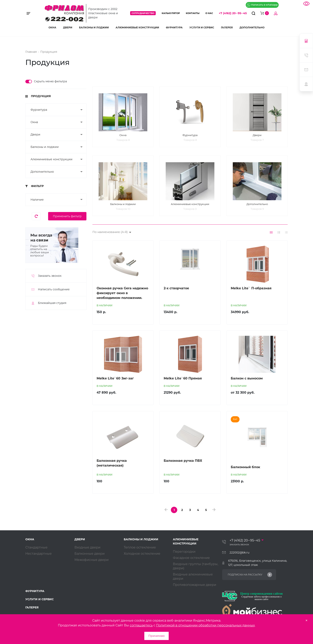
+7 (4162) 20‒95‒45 (233, 13)
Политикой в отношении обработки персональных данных (205, 625)
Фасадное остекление (191, 559)
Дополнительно (252, 27)
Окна (52, 27)
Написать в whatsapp (262, 5)
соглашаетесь (141, 625)
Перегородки (184, 553)
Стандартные (36, 549)
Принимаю (156, 636)
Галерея (227, 27)
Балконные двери (90, 555)
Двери (68, 27)
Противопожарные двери (195, 586)
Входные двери (87, 549)
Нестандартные (39, 555)
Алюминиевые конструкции (137, 27)
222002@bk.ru (239, 554)
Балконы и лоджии (94, 27)
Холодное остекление (142, 555)
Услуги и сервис (202, 27)
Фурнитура (174, 27)
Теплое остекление (140, 549)
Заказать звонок (239, 546)
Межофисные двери (92, 561)
